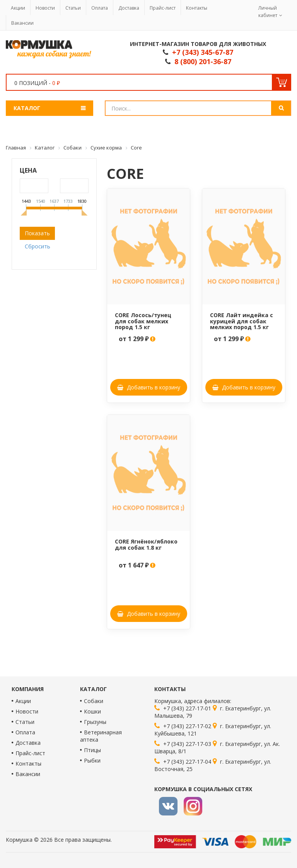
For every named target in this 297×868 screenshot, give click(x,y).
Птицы (92, 750)
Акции (18, 8)
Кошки (92, 711)
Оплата (100, 8)
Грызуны (95, 722)
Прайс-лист (163, 8)
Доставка (129, 8)
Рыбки (92, 760)
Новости (45, 8)
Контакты (197, 8)
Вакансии (22, 23)
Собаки (94, 701)
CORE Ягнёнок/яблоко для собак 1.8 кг (146, 544)
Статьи (73, 8)
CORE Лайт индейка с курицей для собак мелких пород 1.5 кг (242, 321)
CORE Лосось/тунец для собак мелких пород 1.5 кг (143, 321)
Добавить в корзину (149, 387)
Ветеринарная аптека (101, 736)
